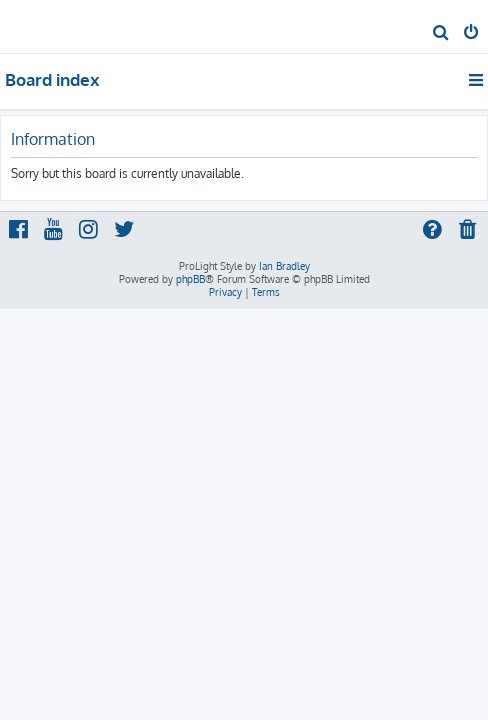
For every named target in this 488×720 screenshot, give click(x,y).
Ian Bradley (284, 266)
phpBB (190, 279)
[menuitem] (441, 34)
